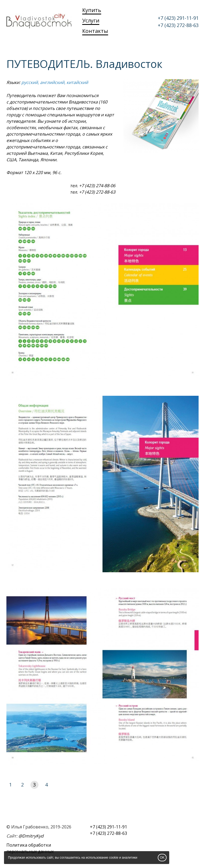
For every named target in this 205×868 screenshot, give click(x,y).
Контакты (95, 31)
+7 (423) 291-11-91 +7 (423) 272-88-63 (178, 22)
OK (162, 858)
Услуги (91, 21)
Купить (92, 10)
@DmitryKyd (31, 836)
